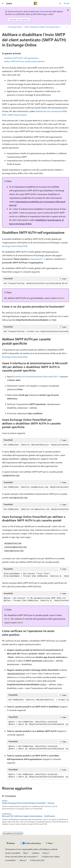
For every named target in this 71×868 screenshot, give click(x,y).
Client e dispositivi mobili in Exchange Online (42, 27)
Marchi (22, 860)
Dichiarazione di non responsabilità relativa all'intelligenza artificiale (31, 849)
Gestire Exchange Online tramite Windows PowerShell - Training (28, 803)
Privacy (45, 853)
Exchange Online (15, 27)
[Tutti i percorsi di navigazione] (4, 27)
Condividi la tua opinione (19, 20)
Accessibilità (10, 860)
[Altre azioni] (67, 27)
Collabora (35, 853)
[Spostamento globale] (3, 3)
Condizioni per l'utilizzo (51, 857)
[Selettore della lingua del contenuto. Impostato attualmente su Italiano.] (11, 843)
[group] (35, 332)
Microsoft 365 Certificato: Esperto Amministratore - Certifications (28, 816)
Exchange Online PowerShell (15, 246)
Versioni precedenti (13, 853)
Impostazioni (36, 259)
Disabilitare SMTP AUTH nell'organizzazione (21, 58)
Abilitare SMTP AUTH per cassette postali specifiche (24, 61)
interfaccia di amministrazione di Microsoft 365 (36, 376)
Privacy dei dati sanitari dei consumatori (21, 857)
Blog (25, 853)
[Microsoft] (35, 3)
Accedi (66, 3)
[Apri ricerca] (60, 3)
